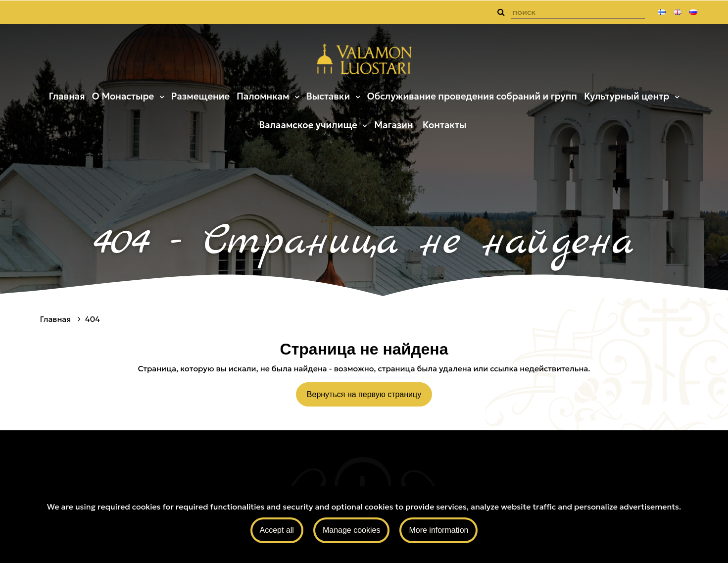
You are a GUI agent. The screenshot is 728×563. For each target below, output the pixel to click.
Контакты (445, 125)
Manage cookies (352, 530)
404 (93, 319)
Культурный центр (628, 96)
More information (438, 530)
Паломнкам (264, 96)
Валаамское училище (310, 125)
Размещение (201, 96)
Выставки (329, 96)
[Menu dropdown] (160, 97)
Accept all (277, 530)
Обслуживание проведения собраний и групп (472, 96)
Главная (67, 96)
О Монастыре (124, 96)
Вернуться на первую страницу (364, 394)
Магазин (394, 125)
